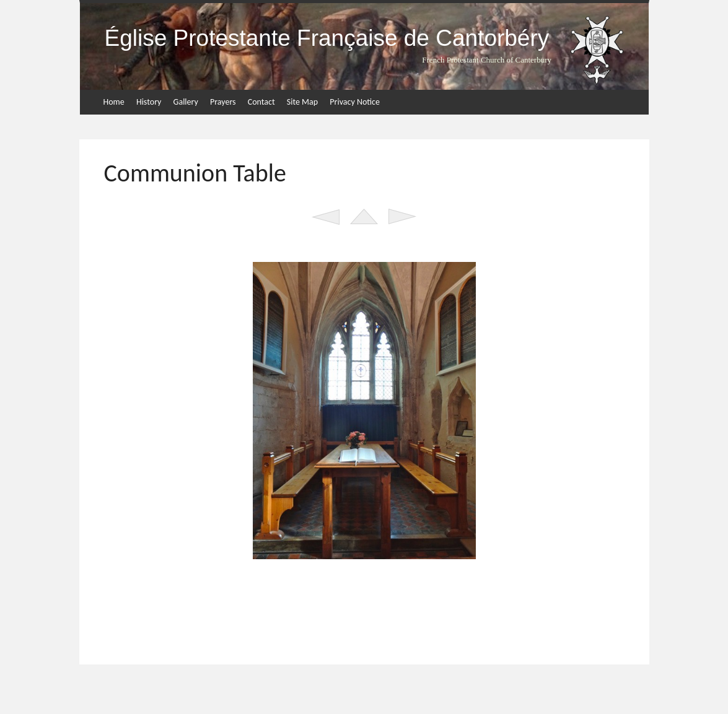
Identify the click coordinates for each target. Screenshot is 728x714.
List (364, 217)
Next (402, 217)
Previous (326, 217)
